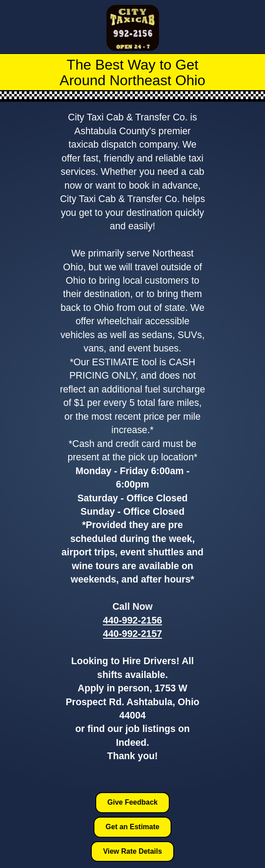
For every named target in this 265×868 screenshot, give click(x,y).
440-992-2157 (132, 634)
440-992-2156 (132, 620)
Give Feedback (132, 802)
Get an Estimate (132, 827)
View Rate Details (132, 851)
